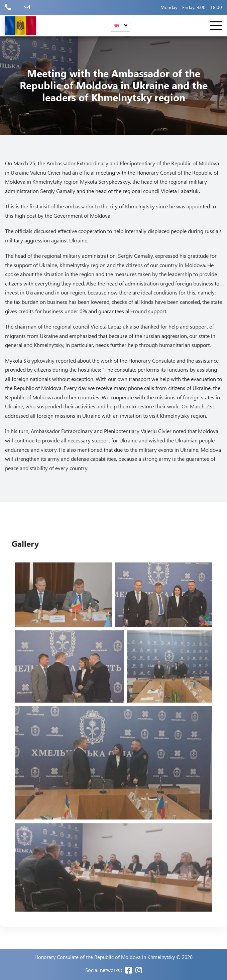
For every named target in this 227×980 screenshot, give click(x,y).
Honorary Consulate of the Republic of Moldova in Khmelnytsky (105, 957)
